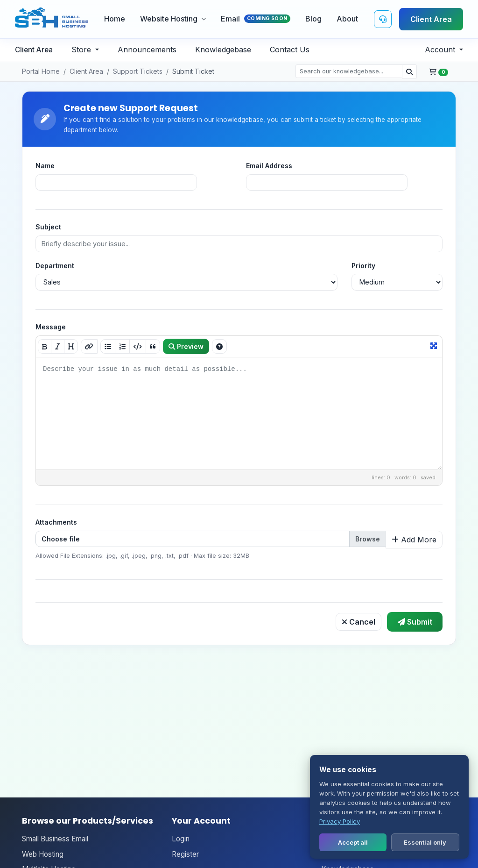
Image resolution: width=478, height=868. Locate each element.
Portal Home (41, 71)
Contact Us (290, 50)
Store (82, 50)
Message (51, 327)
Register (185, 854)
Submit (415, 622)
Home (115, 19)
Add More (414, 540)
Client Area (431, 19)
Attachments (56, 522)
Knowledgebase (223, 50)
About (347, 19)
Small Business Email (55, 839)
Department (55, 266)
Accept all (353, 842)
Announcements (147, 50)
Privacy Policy (340, 821)
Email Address (269, 166)
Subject (48, 227)
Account (441, 50)
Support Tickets (138, 71)
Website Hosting (173, 19)
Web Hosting (43, 854)
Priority (363, 266)
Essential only (425, 842)
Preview (186, 346)
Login (181, 839)
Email (256, 19)
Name (45, 166)
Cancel (358, 622)
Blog (313, 19)
